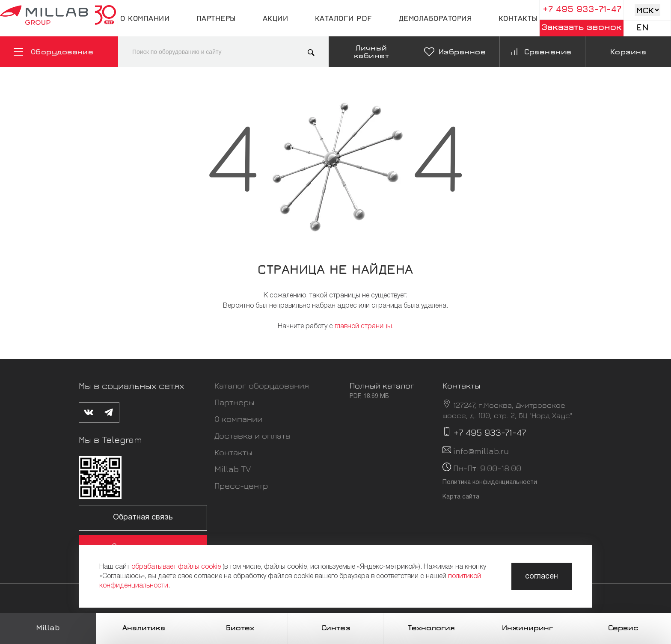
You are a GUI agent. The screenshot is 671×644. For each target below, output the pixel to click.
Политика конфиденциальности (490, 482)
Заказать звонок (582, 27)
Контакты (518, 18)
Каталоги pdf (343, 18)
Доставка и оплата (252, 435)
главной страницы (363, 326)
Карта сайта (461, 497)
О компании (145, 18)
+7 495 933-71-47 (582, 9)
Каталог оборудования (262, 385)
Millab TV (233, 469)
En (643, 27)
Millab (48, 628)
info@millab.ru (481, 451)
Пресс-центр (241, 485)
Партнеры (216, 18)
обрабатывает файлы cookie (176, 567)
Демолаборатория (435, 18)
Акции (276, 18)
